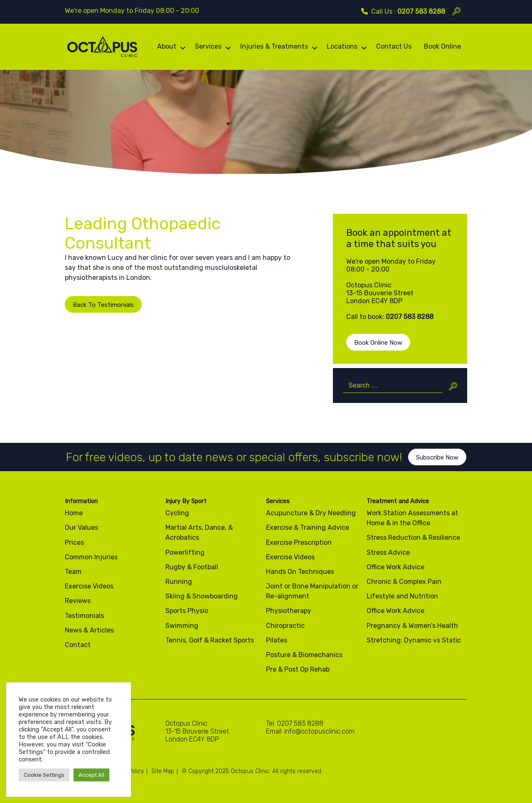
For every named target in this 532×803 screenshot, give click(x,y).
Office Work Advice (395, 567)
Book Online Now (378, 343)
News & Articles (89, 630)
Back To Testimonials (103, 305)
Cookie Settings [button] (44, 775)
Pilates (277, 640)
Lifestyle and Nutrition (402, 596)
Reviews (78, 601)
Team (73, 572)
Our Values (81, 528)
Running (179, 582)
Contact (78, 645)
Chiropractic (285, 626)
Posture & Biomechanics (304, 655)
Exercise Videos (89, 586)
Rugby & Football (192, 567)
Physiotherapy (289, 611)
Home (74, 513)
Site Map (163, 771)
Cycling (177, 513)
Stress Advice (388, 552)
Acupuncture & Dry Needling (311, 513)
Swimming (182, 626)
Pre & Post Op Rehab (298, 669)
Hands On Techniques (300, 572)
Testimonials (84, 616)
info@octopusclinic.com (319, 731)
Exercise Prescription (299, 542)
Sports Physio (187, 611)
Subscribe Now (437, 464)
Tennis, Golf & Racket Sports (210, 640)
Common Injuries (91, 557)
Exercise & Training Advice (308, 528)
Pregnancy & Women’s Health (412, 626)
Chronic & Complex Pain (404, 582)
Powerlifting (185, 552)
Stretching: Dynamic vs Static (414, 640)
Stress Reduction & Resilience (413, 537)
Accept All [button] (91, 775)
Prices (74, 542)
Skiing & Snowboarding (202, 596)
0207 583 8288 (421, 11)
